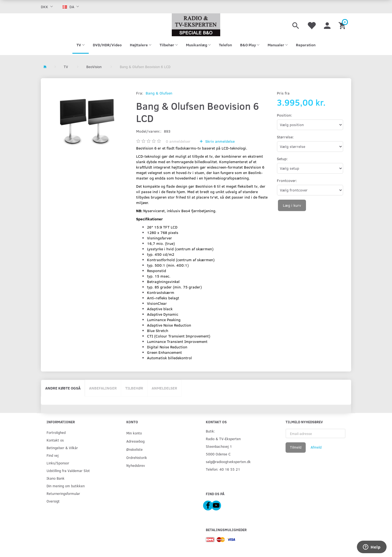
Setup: (282, 159)
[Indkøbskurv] (343, 25)
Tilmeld (296, 447)
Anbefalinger (103, 388)
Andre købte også (63, 388)
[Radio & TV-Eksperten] (196, 25)
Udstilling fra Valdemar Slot (68, 471)
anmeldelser (178, 141)
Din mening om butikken (66, 486)
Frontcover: (287, 180)
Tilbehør (134, 388)
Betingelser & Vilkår (62, 448)
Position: (284, 115)
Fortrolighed (56, 432)
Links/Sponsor (58, 463)
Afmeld (316, 447)
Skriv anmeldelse (219, 141)
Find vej (53, 455)
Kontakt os (55, 440)
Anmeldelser (164, 388)
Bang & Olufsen (159, 93)
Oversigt (53, 501)
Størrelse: (285, 137)
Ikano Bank (56, 478)
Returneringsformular (63, 493)
